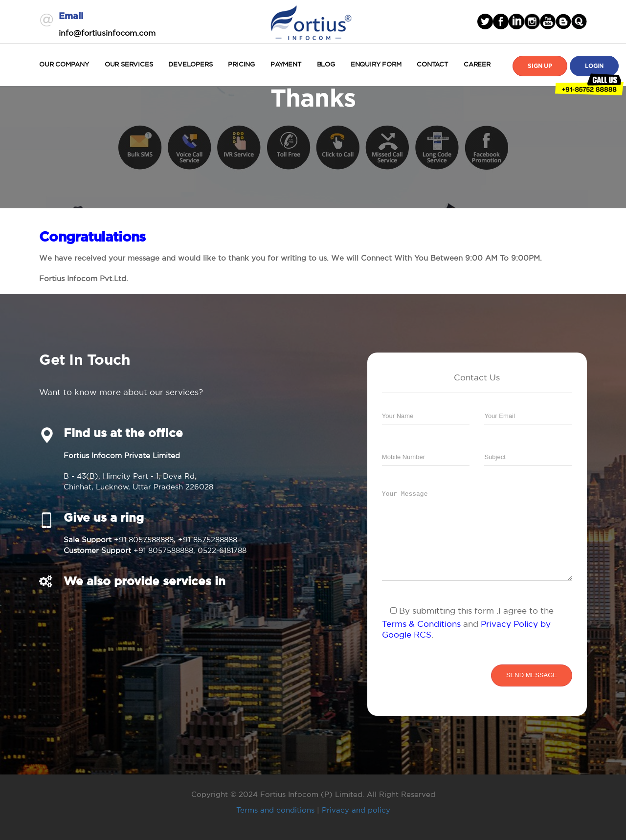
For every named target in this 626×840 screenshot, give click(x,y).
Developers (190, 64)
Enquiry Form (376, 64)
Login (594, 66)
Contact (432, 64)
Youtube (548, 22)
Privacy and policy (356, 810)
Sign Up (540, 66)
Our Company (64, 64)
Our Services (129, 64)
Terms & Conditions (421, 624)
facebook (501, 22)
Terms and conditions (275, 810)
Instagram (532, 22)
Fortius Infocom (311, 22)
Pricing (241, 64)
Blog (326, 64)
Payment (286, 64)
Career (477, 64)
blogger (563, 22)
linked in (516, 22)
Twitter (485, 22)
